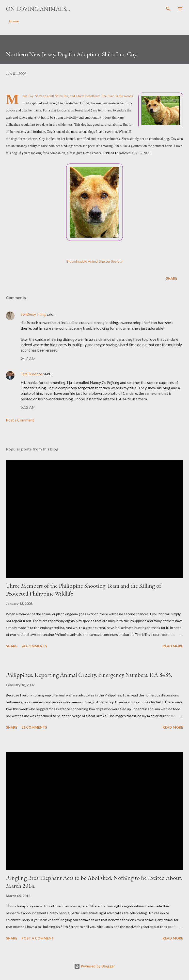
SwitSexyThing (33, 314)
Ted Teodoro (31, 374)
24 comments (34, 646)
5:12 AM (28, 407)
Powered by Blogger (94, 966)
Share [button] (172, 278)
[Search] (168, 9)
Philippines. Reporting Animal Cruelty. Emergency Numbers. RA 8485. (89, 675)
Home (14, 21)
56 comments (34, 727)
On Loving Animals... (38, 9)
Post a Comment (20, 420)
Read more (173, 646)
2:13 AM (28, 359)
